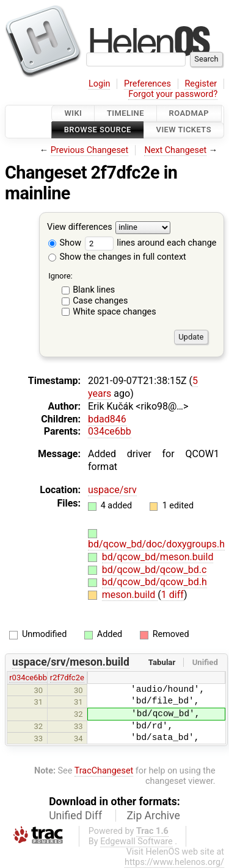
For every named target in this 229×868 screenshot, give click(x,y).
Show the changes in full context (117, 257)
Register (201, 84)
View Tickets (184, 130)
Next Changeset (175, 150)
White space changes (114, 312)
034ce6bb (110, 431)
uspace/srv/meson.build (71, 662)
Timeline (125, 113)
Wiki (73, 113)
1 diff (173, 595)
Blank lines (94, 290)
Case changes (100, 301)
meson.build (130, 595)
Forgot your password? (173, 94)
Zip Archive (154, 816)
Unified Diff (75, 816)
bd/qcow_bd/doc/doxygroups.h (156, 544)
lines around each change (151, 243)
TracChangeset (104, 771)
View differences (80, 227)
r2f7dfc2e (67, 678)
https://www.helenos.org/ (174, 862)
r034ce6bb (28, 678)
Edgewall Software (136, 841)
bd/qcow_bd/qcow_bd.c (154, 570)
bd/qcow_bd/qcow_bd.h (154, 582)
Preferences (147, 84)
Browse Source (98, 130)
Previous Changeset (90, 150)
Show (65, 243)
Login (100, 84)
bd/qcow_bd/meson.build (158, 557)
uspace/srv (112, 490)
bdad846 (107, 419)
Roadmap (189, 113)
